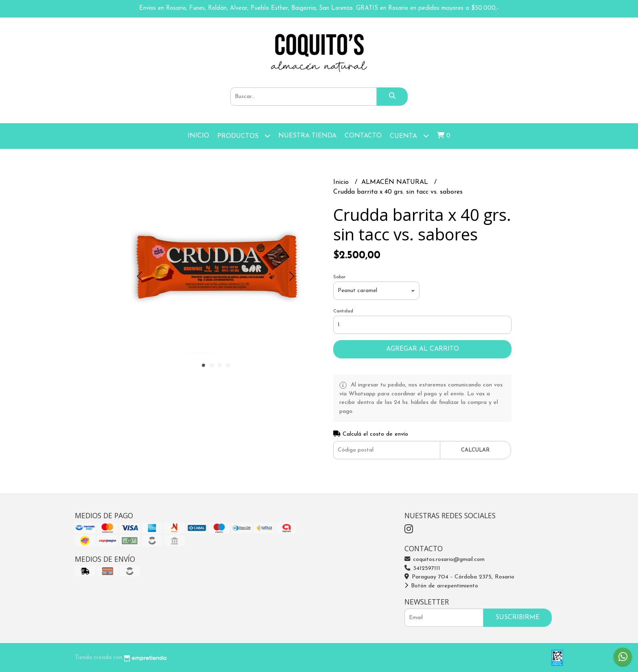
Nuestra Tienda (307, 136)
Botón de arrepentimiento (441, 586)
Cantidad (343, 311)
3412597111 (422, 568)
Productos (244, 136)
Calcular (475, 450)
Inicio (198, 136)
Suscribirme (518, 617)
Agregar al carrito (423, 349)
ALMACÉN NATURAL (396, 182)
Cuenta (409, 136)
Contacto (363, 136)
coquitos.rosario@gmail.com (445, 560)
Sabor (339, 277)
